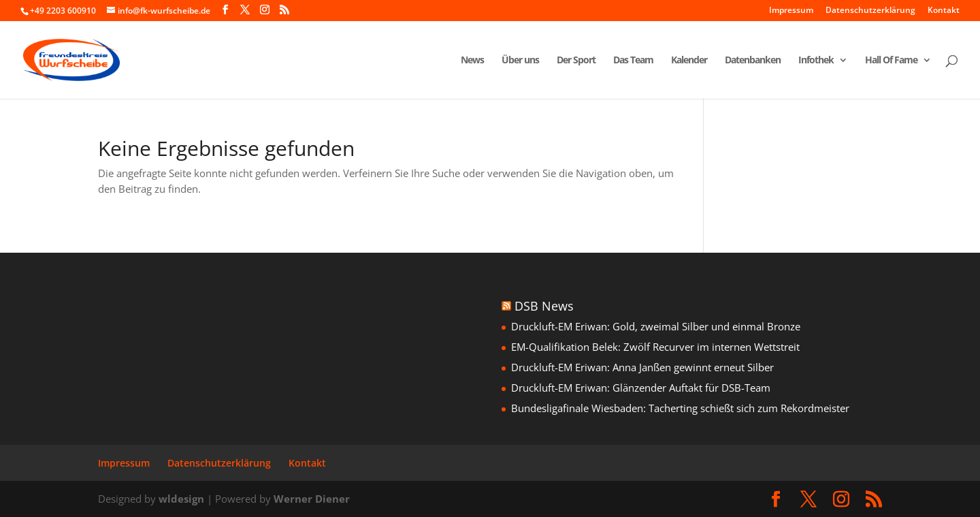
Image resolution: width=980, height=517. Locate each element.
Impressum (791, 11)
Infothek (816, 61)
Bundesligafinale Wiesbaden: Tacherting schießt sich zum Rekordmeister (680, 408)
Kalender (689, 61)
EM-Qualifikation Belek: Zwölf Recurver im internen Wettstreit (655, 347)
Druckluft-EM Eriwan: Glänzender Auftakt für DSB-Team (641, 388)
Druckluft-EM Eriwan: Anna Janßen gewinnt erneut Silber (642, 367)
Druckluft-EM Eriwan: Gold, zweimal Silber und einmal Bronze (656, 326)
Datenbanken (753, 61)
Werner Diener (312, 499)
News (472, 61)
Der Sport (576, 61)
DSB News (544, 306)
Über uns (520, 61)
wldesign (181, 499)
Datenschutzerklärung (870, 11)
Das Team (633, 61)
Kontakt (944, 11)
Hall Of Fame (891, 61)
